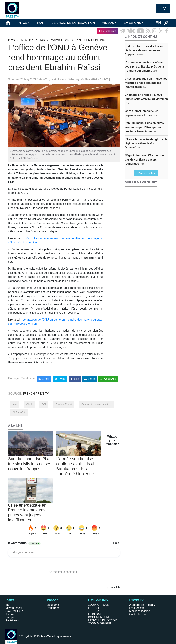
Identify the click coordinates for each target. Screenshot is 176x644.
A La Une (27, 40)
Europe (10, 617)
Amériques (12, 620)
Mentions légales (140, 611)
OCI (44, 404)
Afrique (10, 614)
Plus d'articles (146, 173)
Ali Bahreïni (19, 412)
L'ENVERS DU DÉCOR (102, 620)
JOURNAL (94, 611)
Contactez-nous (139, 614)
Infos (11, 40)
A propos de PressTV (142, 605)
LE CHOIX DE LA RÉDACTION (73, 23)
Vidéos (53, 600)
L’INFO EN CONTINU (90, 40)
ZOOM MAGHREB (99, 623)
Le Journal (53, 605)
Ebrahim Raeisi (64, 404)
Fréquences (137, 608)
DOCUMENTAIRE (99, 617)
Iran (42, 40)
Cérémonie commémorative (96, 404)
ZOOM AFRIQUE (99, 605)
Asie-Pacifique (14, 611)
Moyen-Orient (60, 40)
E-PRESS (94, 608)
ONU (29, 404)
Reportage (53, 608)
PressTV (136, 600)
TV (163, 8)
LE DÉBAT (95, 614)
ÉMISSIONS (132, 23)
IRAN (41, 23)
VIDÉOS (108, 23)
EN (158, 23)
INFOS (22, 23)
